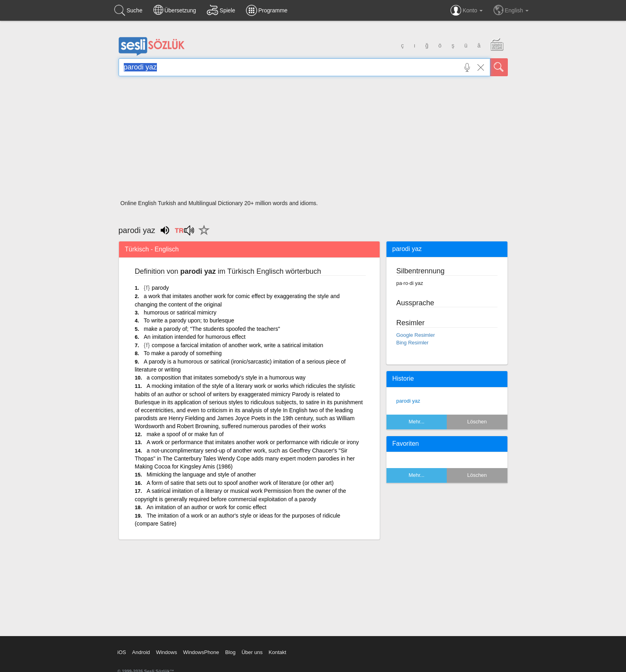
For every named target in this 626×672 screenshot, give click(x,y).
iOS (122, 652)
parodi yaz (408, 401)
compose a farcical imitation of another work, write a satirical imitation (238, 345)
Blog (230, 652)
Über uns (252, 652)
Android (141, 652)
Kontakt (277, 652)
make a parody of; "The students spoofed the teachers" (212, 329)
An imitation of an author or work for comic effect (206, 507)
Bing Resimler (413, 343)
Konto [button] (467, 10)
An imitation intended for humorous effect (195, 337)
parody (160, 288)
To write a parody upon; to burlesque (189, 320)
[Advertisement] (313, 140)
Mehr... (416, 422)
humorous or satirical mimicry (180, 312)
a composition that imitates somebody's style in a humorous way (226, 378)
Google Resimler (416, 335)
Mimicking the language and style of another (201, 474)
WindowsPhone (201, 652)
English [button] (511, 10)
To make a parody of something (183, 353)
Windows (167, 652)
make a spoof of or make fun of (185, 434)
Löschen (477, 422)
